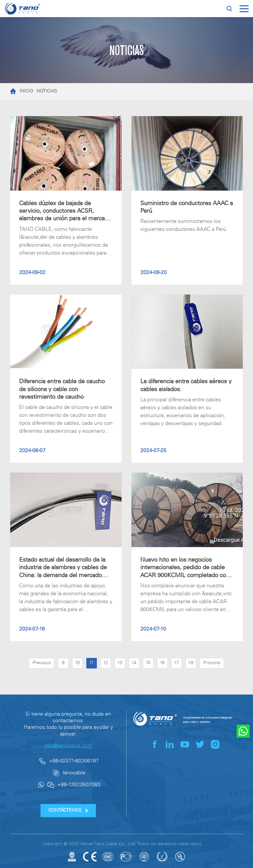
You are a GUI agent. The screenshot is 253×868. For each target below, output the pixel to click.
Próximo (212, 663)
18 (191, 663)
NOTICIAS (47, 91)
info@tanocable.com (68, 746)
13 (120, 663)
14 (134, 663)
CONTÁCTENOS (68, 810)
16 (162, 663)
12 (106, 663)
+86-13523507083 (79, 785)
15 (148, 663)
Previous (42, 663)
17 (176, 663)
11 (92, 663)
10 (77, 663)
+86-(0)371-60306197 (74, 761)
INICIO (20, 91)
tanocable (74, 773)
